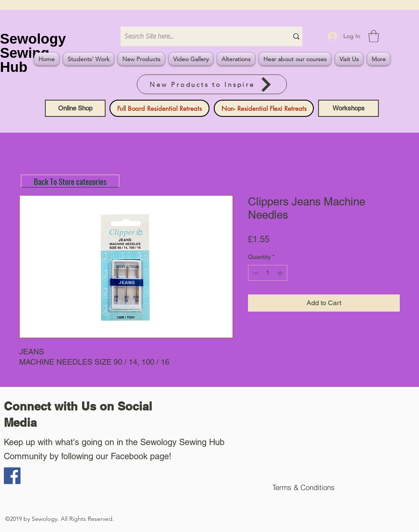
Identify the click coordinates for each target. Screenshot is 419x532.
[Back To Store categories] (70, 181)
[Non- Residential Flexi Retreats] (264, 108)
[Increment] (281, 273)
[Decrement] (255, 273)
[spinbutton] (268, 273)
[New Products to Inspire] (212, 84)
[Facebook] (12, 476)
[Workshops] (348, 108)
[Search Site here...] (198, 36)
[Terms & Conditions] (303, 487)
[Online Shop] (75, 108)
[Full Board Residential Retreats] (159, 108)
